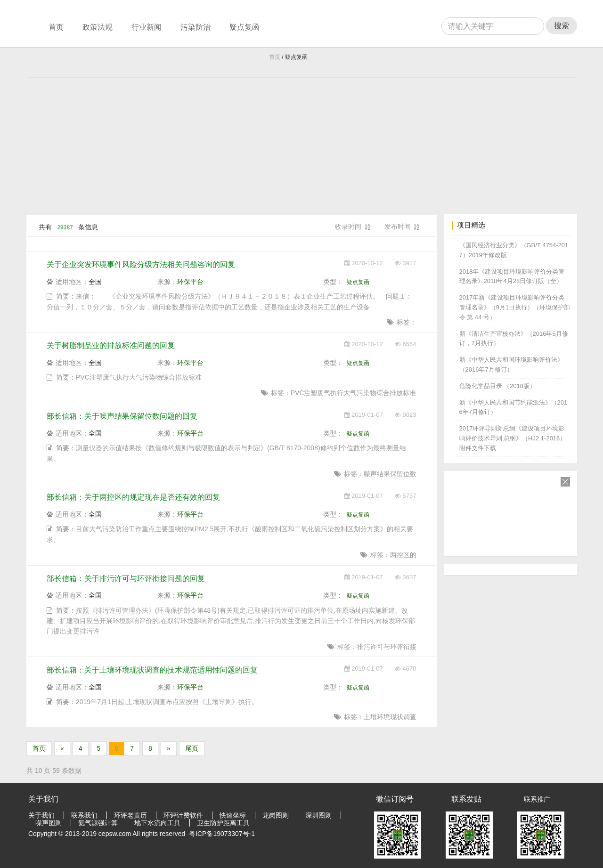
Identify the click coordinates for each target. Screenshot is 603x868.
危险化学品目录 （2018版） (498, 386)
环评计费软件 (183, 815)
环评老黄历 (130, 815)
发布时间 (402, 227)
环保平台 (190, 282)
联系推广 (537, 799)
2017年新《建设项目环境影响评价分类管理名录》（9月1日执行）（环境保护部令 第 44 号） (515, 307)
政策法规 (98, 27)
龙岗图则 (276, 815)
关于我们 (41, 815)
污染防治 (196, 27)
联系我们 (84, 815)
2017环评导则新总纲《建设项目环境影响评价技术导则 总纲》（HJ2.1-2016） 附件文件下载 (513, 438)
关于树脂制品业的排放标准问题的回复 (111, 345)
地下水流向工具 (157, 823)
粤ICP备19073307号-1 (222, 834)
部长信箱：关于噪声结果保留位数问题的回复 (122, 416)
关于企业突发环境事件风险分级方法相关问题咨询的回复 (141, 264)
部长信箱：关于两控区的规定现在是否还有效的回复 (133, 497)
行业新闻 (147, 27)
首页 (56, 27)
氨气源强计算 (98, 823)
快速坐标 (233, 815)
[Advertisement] (301, 138)
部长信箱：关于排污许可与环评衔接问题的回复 (126, 579)
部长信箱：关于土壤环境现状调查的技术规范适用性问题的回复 (152, 670)
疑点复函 (244, 27)
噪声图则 (49, 823)
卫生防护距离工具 (223, 823)
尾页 (192, 748)
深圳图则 (318, 815)
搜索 (562, 26)
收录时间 (352, 227)
